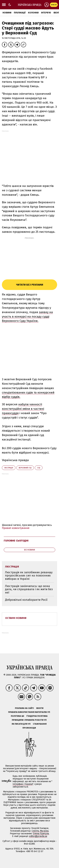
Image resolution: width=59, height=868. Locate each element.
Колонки (33, 13)
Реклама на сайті (24, 708)
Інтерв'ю (46, 13)
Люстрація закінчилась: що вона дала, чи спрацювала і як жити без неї (29, 589)
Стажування (40, 724)
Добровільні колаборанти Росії (26, 600)
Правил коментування (16, 528)
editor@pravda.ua (38, 836)
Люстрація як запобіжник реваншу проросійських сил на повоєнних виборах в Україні (29, 576)
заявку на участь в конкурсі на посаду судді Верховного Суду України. (27, 317)
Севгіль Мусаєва (40, 831)
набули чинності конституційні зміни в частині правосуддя (23, 409)
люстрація (9, 468)
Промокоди (29, 728)
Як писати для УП (21, 724)
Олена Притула (41, 834)
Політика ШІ (17, 716)
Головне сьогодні (16, 541)
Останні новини (16, 618)
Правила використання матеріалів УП (29, 712)
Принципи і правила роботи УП (29, 720)
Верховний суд (25, 468)
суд (39, 468)
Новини (7, 13)
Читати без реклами (30, 285)
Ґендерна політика (37, 716)
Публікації (20, 13)
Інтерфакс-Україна (23, 784)
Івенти (40, 708)
